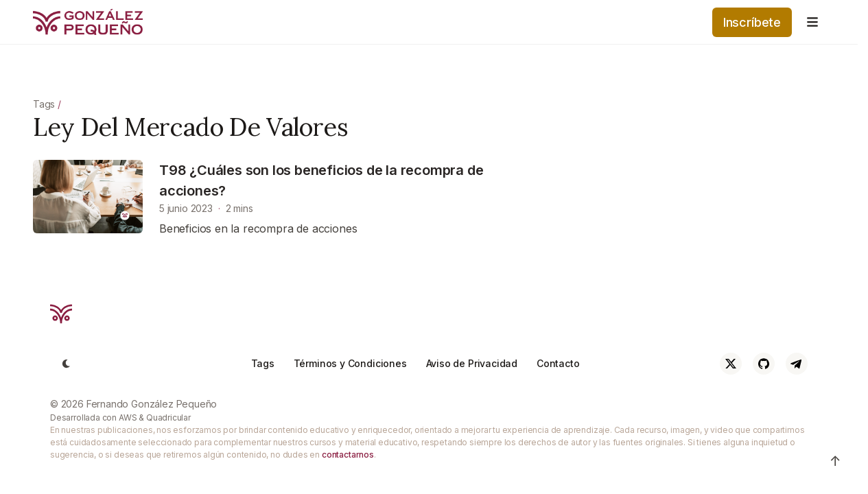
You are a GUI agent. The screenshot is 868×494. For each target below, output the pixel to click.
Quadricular (168, 417)
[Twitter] (731, 364)
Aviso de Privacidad (472, 363)
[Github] (764, 364)
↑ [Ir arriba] (835, 461)
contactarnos (348, 455)
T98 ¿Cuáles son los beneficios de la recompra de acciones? (321, 180)
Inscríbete (752, 22)
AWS (128, 417)
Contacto (558, 363)
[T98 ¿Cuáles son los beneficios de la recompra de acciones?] (88, 197)
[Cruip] (61, 314)
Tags (44, 104)
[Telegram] (797, 364)
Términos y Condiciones (350, 363)
